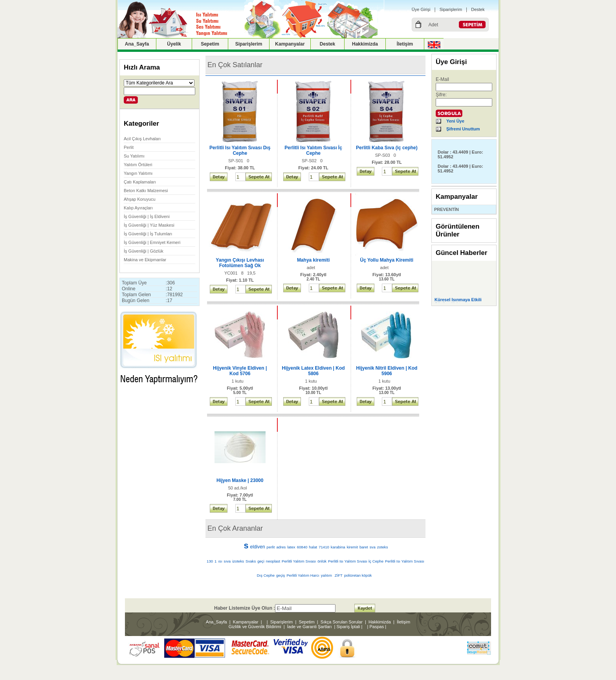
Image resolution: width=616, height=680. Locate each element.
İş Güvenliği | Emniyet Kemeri (152, 242)
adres (281, 547)
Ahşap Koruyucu (140, 199)
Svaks (251, 561)
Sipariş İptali (348, 627)
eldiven (258, 547)
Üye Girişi (421, 9)
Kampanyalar (290, 44)
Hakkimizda (365, 44)
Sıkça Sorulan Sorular (342, 622)
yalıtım (327, 575)
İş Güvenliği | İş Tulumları (148, 234)
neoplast (273, 561)
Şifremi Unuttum (463, 129)
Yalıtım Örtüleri (138, 165)
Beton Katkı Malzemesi (146, 191)
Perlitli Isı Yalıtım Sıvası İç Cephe (356, 561)
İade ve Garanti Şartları (310, 627)
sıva (227, 561)
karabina (338, 547)
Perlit (129, 147)
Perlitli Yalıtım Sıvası (299, 561)
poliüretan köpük (358, 575)
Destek (478, 9)
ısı (220, 561)
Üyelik (174, 44)
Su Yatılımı (134, 156)
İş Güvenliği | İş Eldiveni (147, 216)
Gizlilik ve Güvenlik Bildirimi (255, 627)
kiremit (352, 547)
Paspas (377, 627)
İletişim (405, 44)
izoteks (238, 561)
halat (313, 547)
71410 (324, 547)
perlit (271, 547)
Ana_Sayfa (137, 44)
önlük (322, 561)
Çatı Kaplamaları (140, 182)
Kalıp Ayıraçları (138, 208)
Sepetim (210, 44)
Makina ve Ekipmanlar (145, 260)
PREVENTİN (446, 209)
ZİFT (339, 575)
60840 (302, 547)
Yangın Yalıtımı (138, 173)
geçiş (280, 575)
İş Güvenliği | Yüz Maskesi (149, 225)
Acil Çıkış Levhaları (142, 139)
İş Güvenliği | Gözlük (144, 251)
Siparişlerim (451, 9)
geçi (261, 561)
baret (364, 547)
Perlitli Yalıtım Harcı (303, 575)
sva (373, 547)
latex (291, 547)
